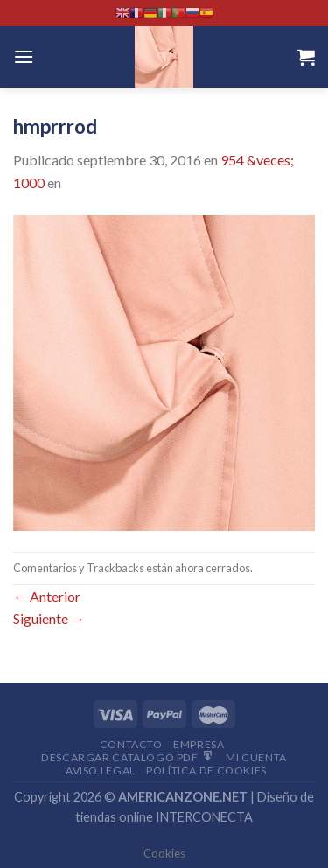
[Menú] (24, 56)
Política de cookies (206, 770)
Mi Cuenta (256, 757)
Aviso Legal (101, 770)
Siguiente (49, 618)
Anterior (47, 596)
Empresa (199, 744)
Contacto (131, 744)
